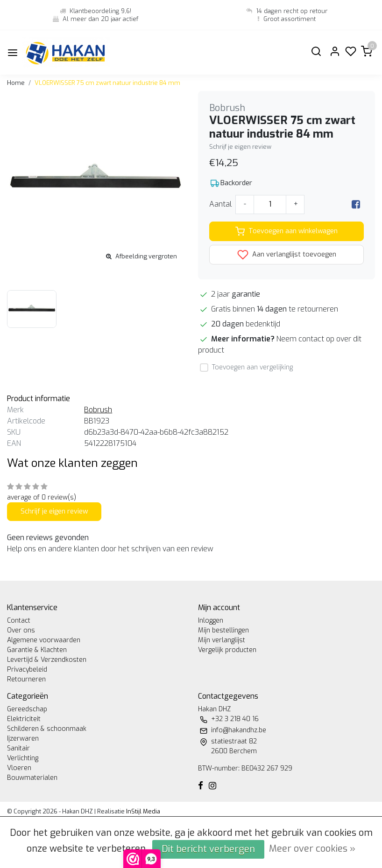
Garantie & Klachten (37, 650)
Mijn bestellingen (223, 630)
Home (16, 83)
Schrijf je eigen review (240, 147)
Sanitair (18, 748)
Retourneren (26, 679)
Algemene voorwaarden (44, 640)
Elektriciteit (24, 719)
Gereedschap (27, 709)
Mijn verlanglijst (222, 640)
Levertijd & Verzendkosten (47, 660)
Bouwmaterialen (32, 778)
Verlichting (23, 758)
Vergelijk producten (227, 650)
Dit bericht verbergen (208, 849)
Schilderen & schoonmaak (47, 729)
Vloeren (19, 768)
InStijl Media (142, 811)
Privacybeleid (27, 670)
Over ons (21, 630)
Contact (19, 621)
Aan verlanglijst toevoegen (287, 255)
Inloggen (211, 621)
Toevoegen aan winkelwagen (286, 231)
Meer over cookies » (312, 849)
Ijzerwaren (23, 739)
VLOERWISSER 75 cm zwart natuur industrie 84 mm (107, 83)
